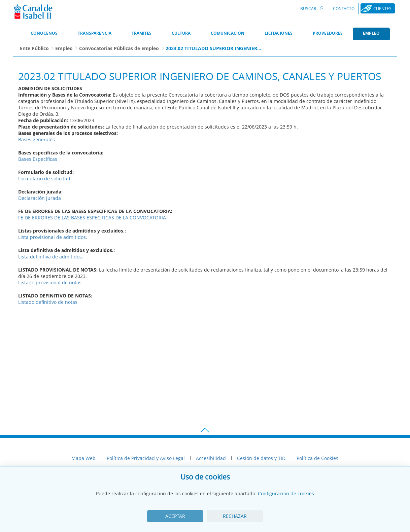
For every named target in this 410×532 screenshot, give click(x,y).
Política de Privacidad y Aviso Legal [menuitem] (146, 458)
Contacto (344, 9)
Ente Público (34, 48)
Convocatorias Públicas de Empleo (119, 48)
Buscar (313, 8)
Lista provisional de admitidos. (53, 237)
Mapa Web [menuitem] (83, 458)
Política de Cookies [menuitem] (317, 458)
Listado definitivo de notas (48, 302)
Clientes (382, 9)
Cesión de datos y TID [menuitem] (261, 458)
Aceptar (175, 516)
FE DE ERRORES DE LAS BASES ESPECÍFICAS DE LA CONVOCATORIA (92, 218)
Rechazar (235, 516)
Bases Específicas (38, 159)
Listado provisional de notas (50, 282)
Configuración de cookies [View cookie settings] (286, 493)
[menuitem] (44, 34)
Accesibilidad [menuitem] (211, 458)
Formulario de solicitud (44, 179)
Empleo (64, 48)
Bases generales (37, 139)
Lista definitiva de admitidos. (51, 257)
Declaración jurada (40, 198)
